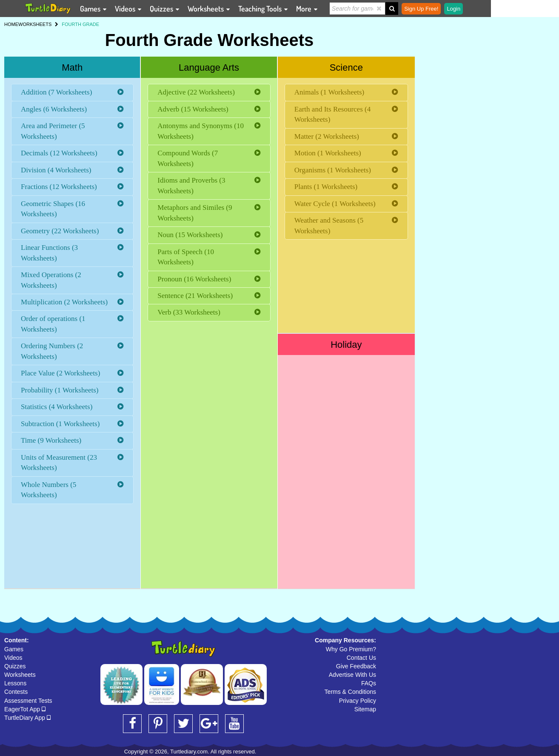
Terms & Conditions (350, 692)
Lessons (15, 683)
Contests (16, 692)
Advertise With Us (352, 675)
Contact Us (361, 658)
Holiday (346, 345)
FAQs (369, 683)
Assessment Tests (28, 701)
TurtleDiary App (27, 718)
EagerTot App (25, 709)
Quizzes (15, 666)
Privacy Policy (358, 701)
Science (346, 67)
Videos (13, 658)
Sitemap (365, 709)
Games (14, 649)
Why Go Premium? (351, 649)
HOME (11, 24)
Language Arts (209, 67)
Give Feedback (356, 666)
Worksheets (20, 675)
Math (72, 67)
